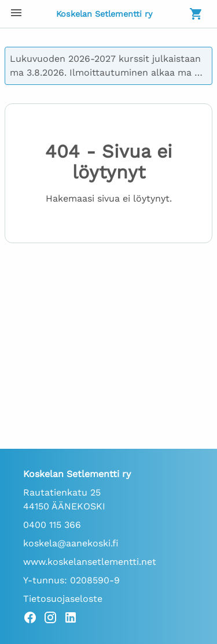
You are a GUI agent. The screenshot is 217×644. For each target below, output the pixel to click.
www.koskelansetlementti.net (90, 562)
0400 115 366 (52, 525)
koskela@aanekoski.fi (71, 543)
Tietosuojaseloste (63, 599)
